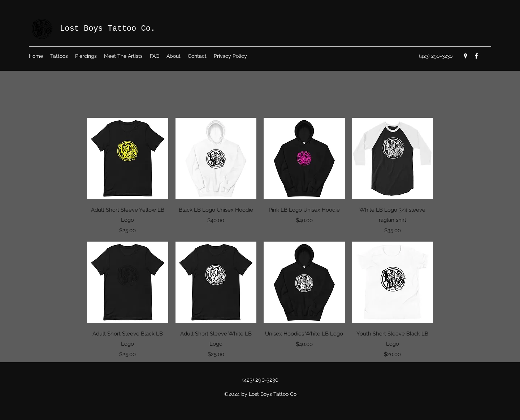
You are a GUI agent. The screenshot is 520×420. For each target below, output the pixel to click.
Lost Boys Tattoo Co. (108, 29)
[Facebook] (476, 56)
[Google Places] (465, 56)
